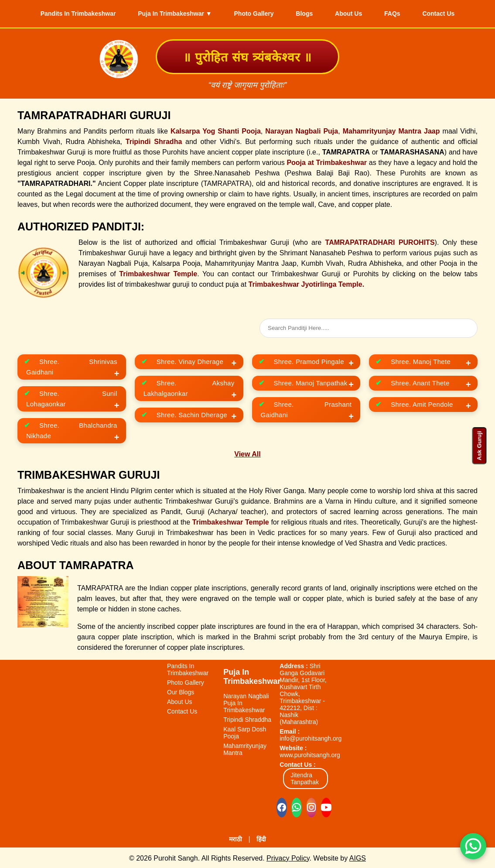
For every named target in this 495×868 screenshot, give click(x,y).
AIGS (358, 857)
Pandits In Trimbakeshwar (66, 13)
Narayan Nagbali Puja (302, 130)
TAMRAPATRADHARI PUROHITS (380, 241)
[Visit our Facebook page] (282, 806)
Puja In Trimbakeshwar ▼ (166, 13)
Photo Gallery (250, 13)
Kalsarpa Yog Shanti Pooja (216, 130)
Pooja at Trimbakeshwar (327, 161)
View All (247, 453)
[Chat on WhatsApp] (297, 806)
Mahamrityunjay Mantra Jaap (391, 130)
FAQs (401, 13)
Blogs (304, 13)
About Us (353, 13)
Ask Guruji (479, 445)
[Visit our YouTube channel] (326, 806)
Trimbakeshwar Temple (158, 273)
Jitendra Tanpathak (305, 777)
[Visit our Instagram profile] (311, 806)
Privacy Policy (288, 857)
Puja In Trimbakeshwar (252, 675)
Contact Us (451, 13)
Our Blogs (181, 691)
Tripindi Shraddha (247, 718)
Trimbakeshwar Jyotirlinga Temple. (307, 283)
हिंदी (261, 838)
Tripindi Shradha (154, 140)
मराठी (236, 838)
